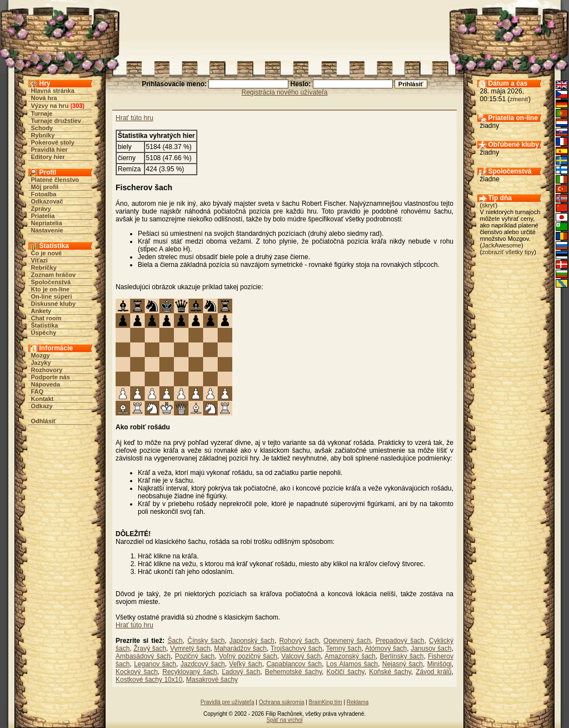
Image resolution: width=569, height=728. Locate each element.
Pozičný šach (195, 656)
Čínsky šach (206, 641)
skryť (488, 205)
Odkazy (42, 406)
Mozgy (41, 355)
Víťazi (39, 260)
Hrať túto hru (134, 118)
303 (77, 106)
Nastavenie (47, 230)
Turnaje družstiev (56, 121)
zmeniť (519, 99)
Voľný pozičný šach (248, 656)
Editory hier (48, 157)
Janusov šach (431, 648)
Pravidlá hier (49, 150)
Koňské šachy (390, 672)
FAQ (38, 392)
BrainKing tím (326, 702)
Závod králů (433, 672)
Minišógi (440, 664)
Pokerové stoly (53, 142)
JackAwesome (501, 245)
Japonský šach (252, 641)
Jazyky (41, 363)
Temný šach (343, 648)
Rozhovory (47, 370)
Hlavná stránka (53, 91)
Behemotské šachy (293, 672)
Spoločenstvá (51, 282)
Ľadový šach (241, 672)
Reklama (358, 702)
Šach (175, 641)
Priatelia (43, 216)
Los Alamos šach (352, 664)
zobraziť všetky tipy (508, 252)
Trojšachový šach (296, 648)
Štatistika (45, 325)
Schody (42, 128)
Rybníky (43, 135)
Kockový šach (137, 672)
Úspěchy (44, 333)
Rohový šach (299, 641)
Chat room (46, 318)
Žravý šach (150, 648)
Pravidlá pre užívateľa (228, 702)
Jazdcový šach (203, 664)
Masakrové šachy (212, 680)
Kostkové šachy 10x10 (149, 680)
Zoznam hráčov (54, 275)
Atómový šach (386, 648)
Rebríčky (44, 268)
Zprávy (41, 209)
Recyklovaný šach (189, 672)
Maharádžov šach (240, 648)
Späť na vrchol (285, 720)
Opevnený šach (347, 641)
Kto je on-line (51, 289)
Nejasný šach (403, 664)
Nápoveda (46, 384)
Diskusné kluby (54, 304)
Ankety (41, 311)
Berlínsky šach (401, 656)
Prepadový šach (400, 641)
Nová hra (44, 98)
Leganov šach (155, 664)
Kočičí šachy (345, 672)
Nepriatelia (47, 223)
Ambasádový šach (143, 656)
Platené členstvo (55, 180)
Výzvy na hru (50, 106)
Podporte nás (51, 377)
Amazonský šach (350, 656)
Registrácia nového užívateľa (285, 92)
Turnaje (42, 113)
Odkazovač (47, 201)
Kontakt (43, 399)
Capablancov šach (294, 664)
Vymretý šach (190, 648)
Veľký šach (245, 664)
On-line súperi (52, 296)
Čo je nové (47, 253)
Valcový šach (301, 656)
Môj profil (45, 187)
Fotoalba (44, 194)
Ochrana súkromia (282, 702)
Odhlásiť (44, 421)
